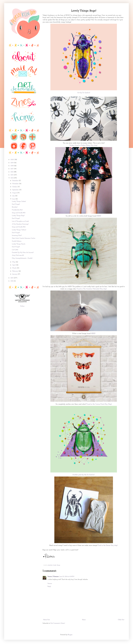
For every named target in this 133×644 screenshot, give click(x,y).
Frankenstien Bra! (17, 210)
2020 (12, 160)
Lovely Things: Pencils (19, 244)
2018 (12, 166)
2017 (12, 169)
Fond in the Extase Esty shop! (108, 545)
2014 (12, 178)
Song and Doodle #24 (19, 227)
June (14, 199)
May (14, 262)
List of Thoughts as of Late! (20, 221)
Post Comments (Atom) (58, 623)
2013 (12, 278)
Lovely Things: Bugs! (18, 216)
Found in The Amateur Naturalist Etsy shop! (92, 289)
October (15, 187)
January (15, 274)
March (15, 268)
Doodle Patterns (17, 241)
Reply (49, 586)
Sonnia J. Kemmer (53, 577)
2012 (12, 281)
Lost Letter (15, 250)
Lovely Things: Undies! (19, 201)
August (15, 193)
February (15, 271)
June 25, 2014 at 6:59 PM (67, 577)
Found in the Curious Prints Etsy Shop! (99, 404)
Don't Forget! (16, 204)
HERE (93, 333)
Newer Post (46, 620)
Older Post (121, 620)
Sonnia (50, 584)
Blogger (70, 635)
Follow (22, 306)
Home (84, 620)
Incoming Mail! (17, 235)
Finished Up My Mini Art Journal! (23, 253)
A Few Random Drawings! (20, 224)
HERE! (99, 216)
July (14, 196)
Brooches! (15, 207)
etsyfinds (50, 565)
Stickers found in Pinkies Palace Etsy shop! (84, 145)
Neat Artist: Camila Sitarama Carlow (24, 238)
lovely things (57, 565)
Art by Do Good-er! (84, 93)
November (16, 184)
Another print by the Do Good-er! (84, 475)
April (14, 265)
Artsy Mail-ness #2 (18, 255)
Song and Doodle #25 (19, 213)
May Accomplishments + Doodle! (22, 258)
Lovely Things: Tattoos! (19, 230)
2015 (12, 175)
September (16, 190)
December (15, 181)
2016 (12, 172)
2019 (12, 163)
